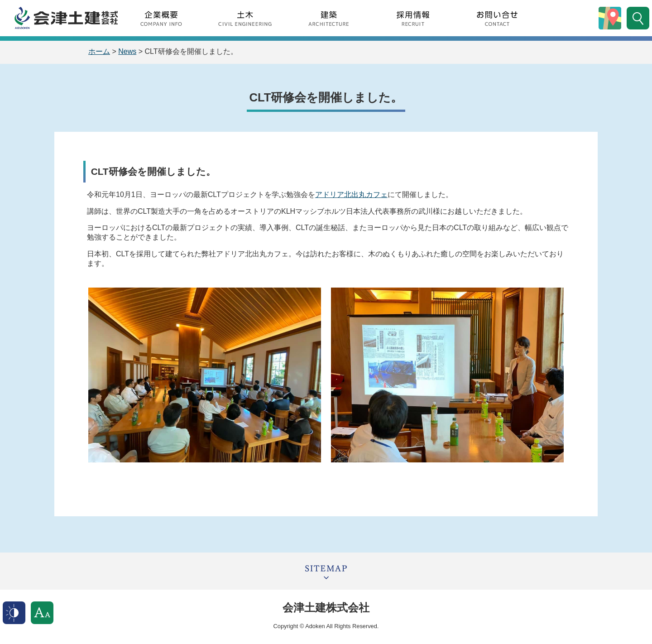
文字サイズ (42, 613)
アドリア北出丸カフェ (351, 195)
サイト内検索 (638, 18)
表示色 (14, 613)
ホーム (99, 51)
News (127, 51)
